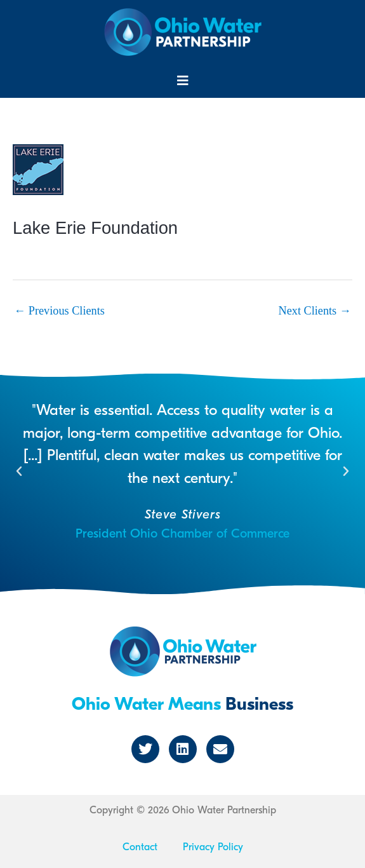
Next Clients (315, 311)
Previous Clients (59, 311)
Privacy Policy (213, 847)
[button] (183, 81)
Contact (140, 847)
